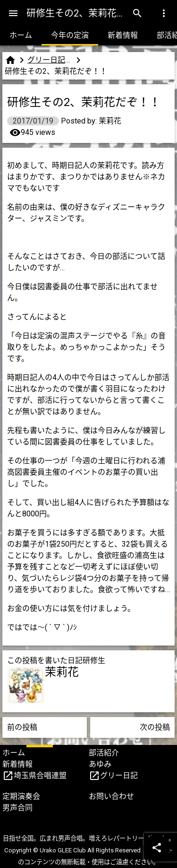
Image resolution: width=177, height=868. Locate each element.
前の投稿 (22, 727)
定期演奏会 (21, 796)
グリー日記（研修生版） (50, 60)
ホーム (21, 35)
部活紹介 (104, 753)
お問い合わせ (111, 796)
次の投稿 (155, 727)
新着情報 (123, 35)
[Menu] (13, 13)
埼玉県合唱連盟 (40, 775)
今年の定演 (70, 35)
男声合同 (17, 808)
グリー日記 (119, 775)
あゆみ (100, 764)
